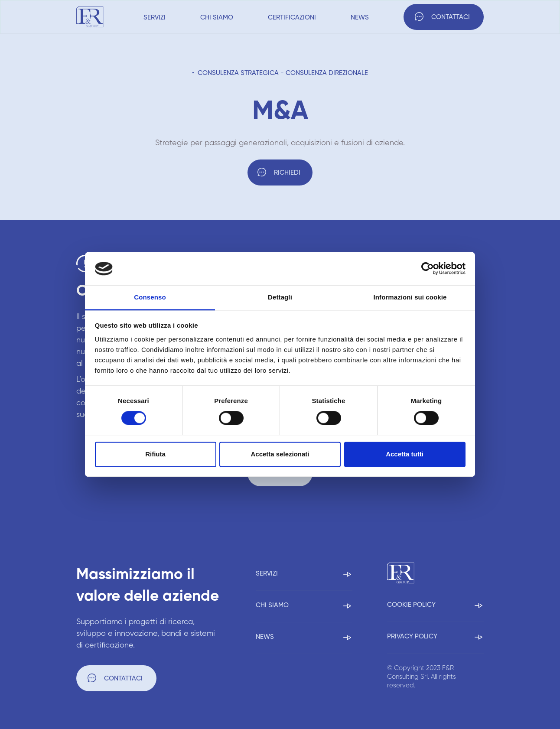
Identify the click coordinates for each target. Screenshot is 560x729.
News (360, 18)
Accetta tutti (405, 454)
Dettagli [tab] (280, 297)
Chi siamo (217, 18)
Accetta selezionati (280, 454)
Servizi (155, 18)
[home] (90, 17)
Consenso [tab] (150, 297)
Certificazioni (292, 18)
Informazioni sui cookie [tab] (410, 297)
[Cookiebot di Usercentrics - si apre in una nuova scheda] (428, 269)
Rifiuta (155, 454)
